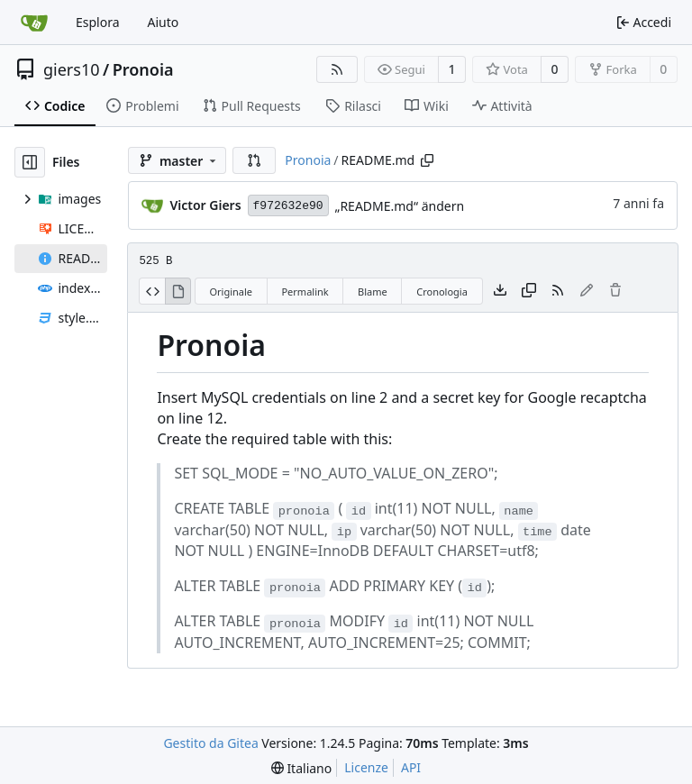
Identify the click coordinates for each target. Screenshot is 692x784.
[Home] (34, 23)
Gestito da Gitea (210, 743)
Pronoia (143, 69)
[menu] (301, 768)
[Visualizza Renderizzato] (178, 291)
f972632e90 (288, 206)
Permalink (305, 292)
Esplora (98, 22)
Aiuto (164, 22)
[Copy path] (427, 160)
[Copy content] (529, 291)
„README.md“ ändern (400, 206)
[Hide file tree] (30, 162)
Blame (373, 292)
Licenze (366, 767)
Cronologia (442, 292)
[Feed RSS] (337, 69)
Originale (231, 292)
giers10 (72, 69)
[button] (254, 160)
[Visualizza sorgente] (152, 291)
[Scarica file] (500, 291)
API (411, 767)
